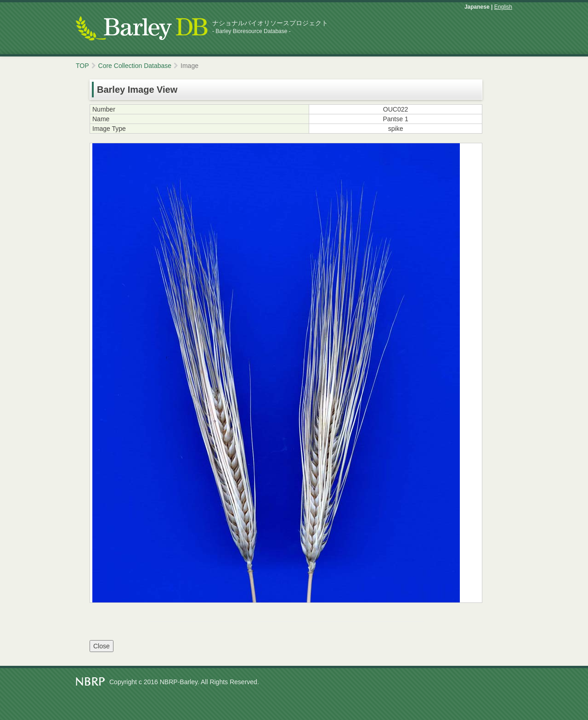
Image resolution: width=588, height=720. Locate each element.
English (503, 7)
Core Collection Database (135, 66)
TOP (82, 66)
